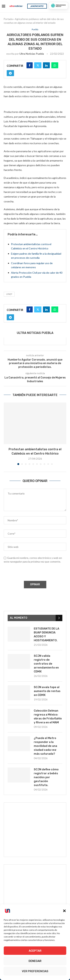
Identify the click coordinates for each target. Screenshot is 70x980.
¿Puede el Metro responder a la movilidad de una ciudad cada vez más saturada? (45, 746)
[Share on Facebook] (30, 65)
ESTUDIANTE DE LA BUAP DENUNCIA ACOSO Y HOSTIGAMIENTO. (46, 634)
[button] (64, 911)
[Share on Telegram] (10, 73)
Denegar (35, 961)
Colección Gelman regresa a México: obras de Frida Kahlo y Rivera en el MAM (48, 717)
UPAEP (9, 294)
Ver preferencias (35, 971)
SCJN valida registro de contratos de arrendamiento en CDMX (46, 664)
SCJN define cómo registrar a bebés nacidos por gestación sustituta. (46, 777)
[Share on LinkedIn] (46, 65)
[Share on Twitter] (38, 65)
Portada (8, 19)
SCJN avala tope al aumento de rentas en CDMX (47, 691)
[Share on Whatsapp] (55, 65)
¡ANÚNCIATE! (37, 6)
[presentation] (32, 573)
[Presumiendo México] (58, 6)
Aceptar (35, 951)
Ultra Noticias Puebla (32, 54)
